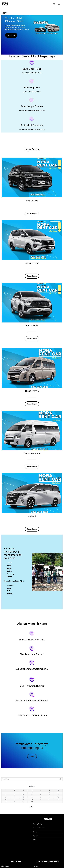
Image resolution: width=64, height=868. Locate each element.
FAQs (35, 840)
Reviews (36, 836)
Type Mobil (11, 35)
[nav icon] (59, 4)
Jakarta (10, 563)
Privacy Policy (38, 824)
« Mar (31, 807)
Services (36, 832)
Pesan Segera (32, 214)
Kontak (32, 757)
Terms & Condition (39, 828)
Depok (9, 568)
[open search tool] (54, 4)
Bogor (9, 566)
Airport (10, 577)
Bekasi (9, 571)
